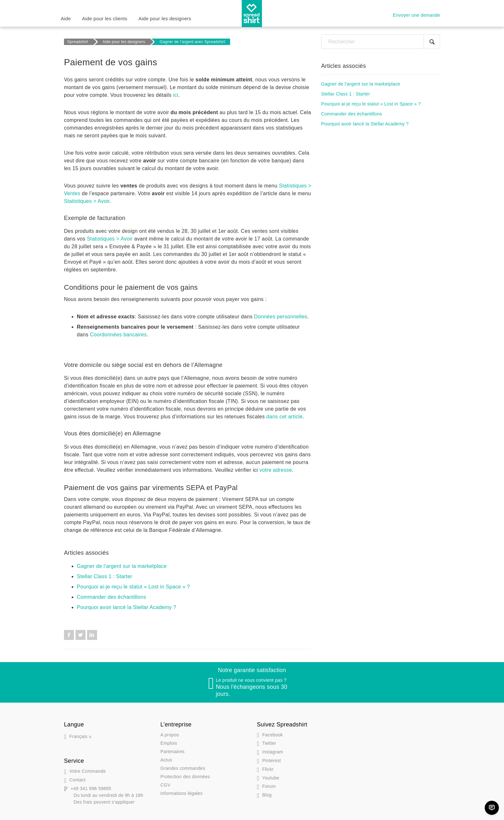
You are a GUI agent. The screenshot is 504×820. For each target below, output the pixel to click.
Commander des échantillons (112, 597)
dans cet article (285, 417)
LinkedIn (92, 635)
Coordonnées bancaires (118, 335)
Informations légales (182, 793)
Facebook (69, 635)
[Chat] (492, 808)
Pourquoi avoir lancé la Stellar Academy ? (126, 607)
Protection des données (185, 777)
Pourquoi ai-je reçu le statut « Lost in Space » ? (133, 587)
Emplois (169, 743)
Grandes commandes (183, 768)
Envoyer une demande (416, 15)
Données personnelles (281, 317)
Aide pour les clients (105, 18)
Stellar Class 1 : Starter (105, 576)
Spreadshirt (78, 42)
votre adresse (276, 470)
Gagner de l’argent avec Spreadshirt (193, 42)
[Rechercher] (381, 42)
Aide (66, 18)
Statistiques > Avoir (87, 201)
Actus (166, 760)
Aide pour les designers (165, 18)
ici (175, 95)
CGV (165, 785)
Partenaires (172, 752)
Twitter (81, 635)
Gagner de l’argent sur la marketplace (122, 566)
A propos (170, 735)
